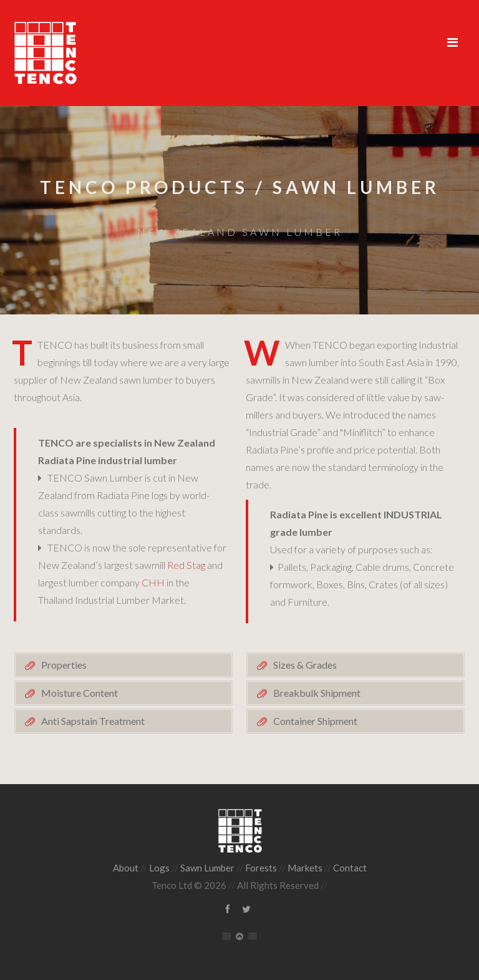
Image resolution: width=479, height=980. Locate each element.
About (126, 868)
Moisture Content (80, 693)
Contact (350, 868)
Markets (305, 868)
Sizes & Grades (305, 665)
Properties (64, 665)
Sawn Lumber (207, 868)
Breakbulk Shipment (317, 693)
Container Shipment (315, 721)
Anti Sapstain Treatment (93, 721)
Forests (261, 868)
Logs (159, 868)
